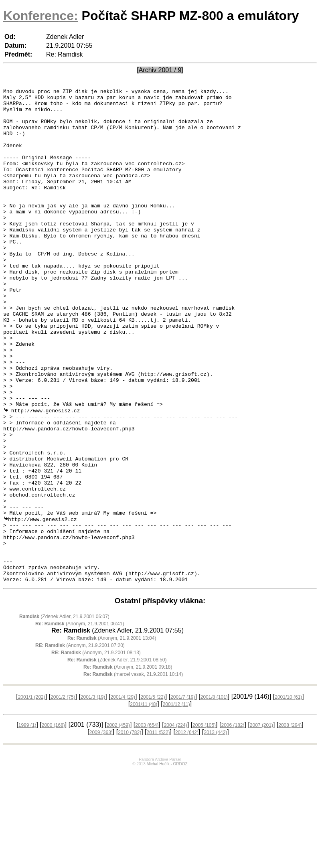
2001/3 (93, 795)
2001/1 (32, 795)
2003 (147, 823)
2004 (176, 823)
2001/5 (153, 795)
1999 (27, 823)
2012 (187, 830)
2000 (53, 823)
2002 (118, 823)
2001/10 (288, 795)
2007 (261, 823)
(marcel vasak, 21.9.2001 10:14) (133, 772)
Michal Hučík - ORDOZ (167, 862)
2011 (158, 830)
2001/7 (183, 795)
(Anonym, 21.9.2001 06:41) (80, 722)
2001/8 (214, 795)
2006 (233, 823)
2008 (290, 823)
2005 (204, 823)
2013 (215, 830)
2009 (101, 830)
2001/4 (123, 795)
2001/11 (144, 802)
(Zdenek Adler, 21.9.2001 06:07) (64, 714)
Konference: (41, 16)
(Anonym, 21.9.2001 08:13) (96, 750)
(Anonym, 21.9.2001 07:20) (80, 743)
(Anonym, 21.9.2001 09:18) (128, 765)
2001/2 (63, 795)
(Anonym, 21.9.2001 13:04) (112, 736)
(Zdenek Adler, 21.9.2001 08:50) (117, 758)
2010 (130, 830)
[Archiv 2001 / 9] (160, 70)
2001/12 (176, 802)
